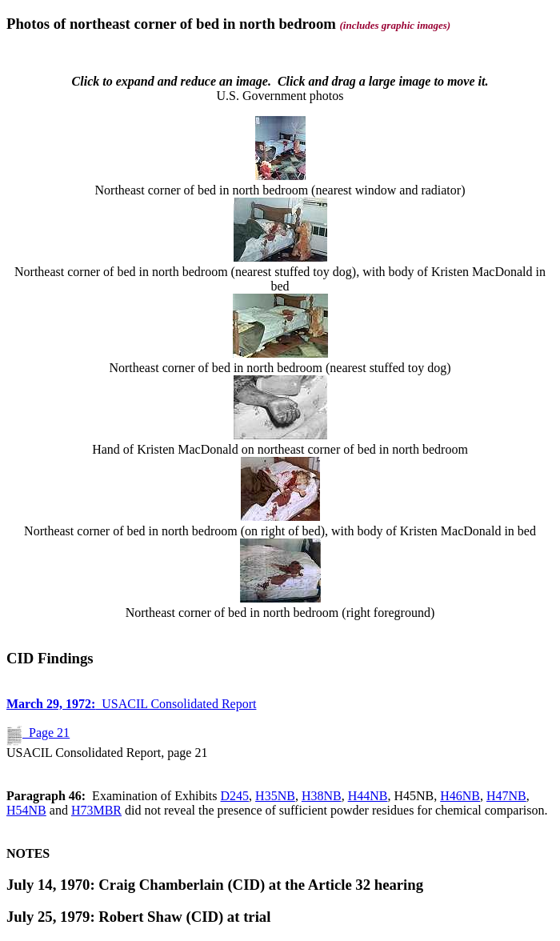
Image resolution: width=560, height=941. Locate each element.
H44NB (368, 796)
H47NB (506, 796)
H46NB (460, 796)
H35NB (275, 796)
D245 (235, 796)
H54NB (26, 810)
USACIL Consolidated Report (131, 704)
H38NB (322, 796)
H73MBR (96, 810)
